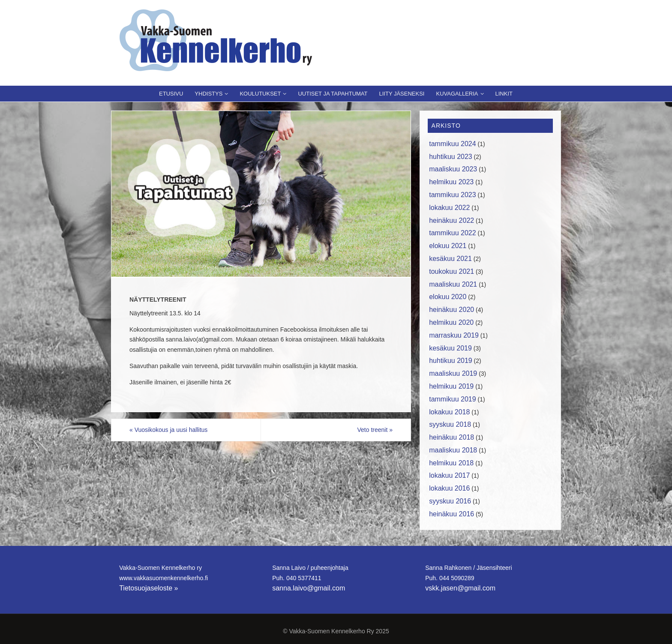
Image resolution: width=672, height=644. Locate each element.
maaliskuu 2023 (453, 169)
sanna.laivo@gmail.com (309, 588)
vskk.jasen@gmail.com (460, 588)
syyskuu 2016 (450, 501)
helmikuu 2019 (451, 386)
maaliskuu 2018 (453, 450)
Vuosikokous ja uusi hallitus (168, 430)
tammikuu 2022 (452, 233)
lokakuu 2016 (449, 488)
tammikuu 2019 (452, 399)
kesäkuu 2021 (450, 259)
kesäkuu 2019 (450, 348)
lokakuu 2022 (449, 208)
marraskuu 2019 (454, 335)
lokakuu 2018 (449, 412)
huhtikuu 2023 (451, 157)
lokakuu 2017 (449, 475)
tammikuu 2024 (452, 144)
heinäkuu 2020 (451, 310)
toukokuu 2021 (451, 271)
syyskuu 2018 (450, 424)
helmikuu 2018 (451, 463)
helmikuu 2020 (451, 322)
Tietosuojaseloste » (148, 588)
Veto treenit (375, 430)
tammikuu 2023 (452, 195)
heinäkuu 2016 (451, 514)
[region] (261, 194)
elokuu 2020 (448, 297)
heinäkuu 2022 (451, 220)
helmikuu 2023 (451, 182)
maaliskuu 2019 (453, 373)
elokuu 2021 (448, 246)
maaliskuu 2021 (453, 284)
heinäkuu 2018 (451, 437)
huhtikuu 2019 (451, 361)
